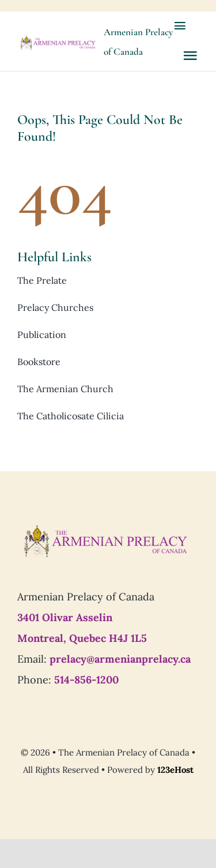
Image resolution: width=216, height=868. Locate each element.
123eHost (175, 770)
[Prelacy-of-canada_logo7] (105, 528)
